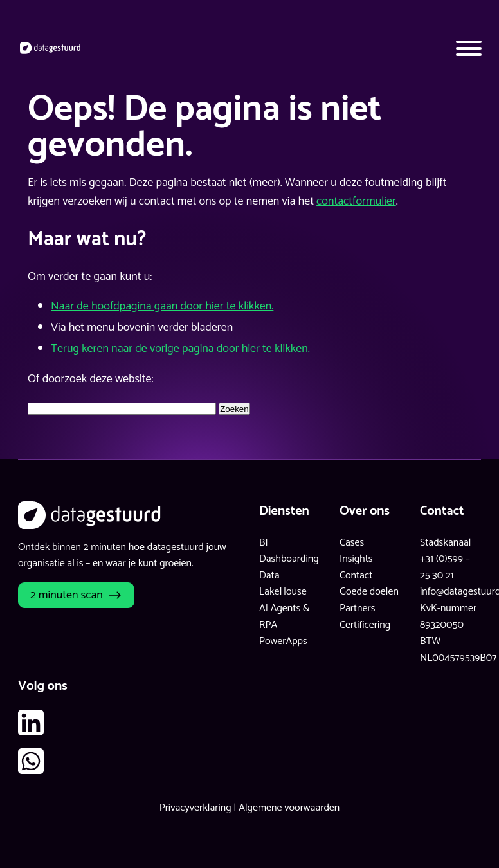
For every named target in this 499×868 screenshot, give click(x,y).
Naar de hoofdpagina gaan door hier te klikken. (162, 306)
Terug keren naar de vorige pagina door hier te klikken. (180, 349)
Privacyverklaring (195, 808)
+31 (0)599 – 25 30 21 (445, 567)
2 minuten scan (67, 595)
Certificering (365, 625)
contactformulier (356, 201)
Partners (357, 608)
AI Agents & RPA (285, 617)
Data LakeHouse (283, 584)
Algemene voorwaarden (289, 808)
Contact (356, 576)
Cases (352, 543)
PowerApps (283, 641)
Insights (356, 559)
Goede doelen (369, 592)
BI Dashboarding (289, 551)
